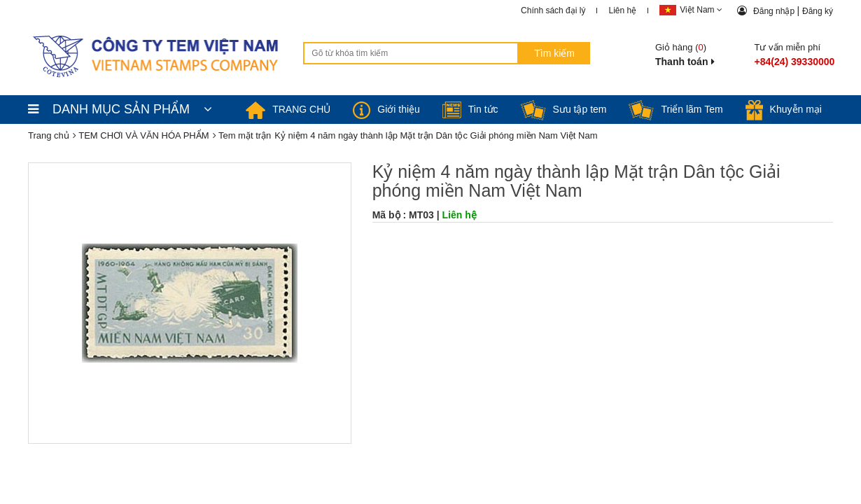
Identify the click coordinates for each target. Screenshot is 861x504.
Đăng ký (818, 11)
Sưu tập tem (564, 109)
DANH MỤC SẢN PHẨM (120, 109)
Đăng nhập (775, 11)
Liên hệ (622, 10)
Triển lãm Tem (675, 109)
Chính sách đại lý (553, 10)
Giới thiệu (386, 109)
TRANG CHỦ (288, 109)
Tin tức (470, 109)
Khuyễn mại (784, 109)
